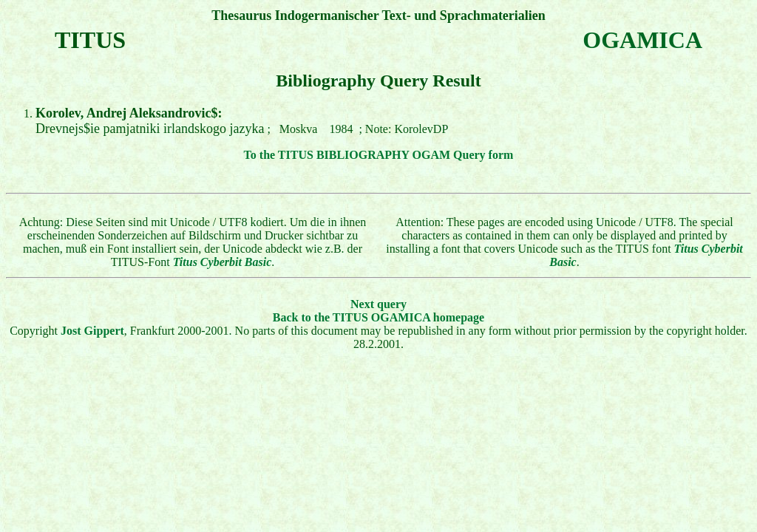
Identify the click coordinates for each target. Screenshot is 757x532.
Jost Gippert (92, 331)
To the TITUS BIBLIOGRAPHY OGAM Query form (379, 155)
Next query (378, 304)
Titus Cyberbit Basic (223, 262)
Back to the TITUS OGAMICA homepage (378, 317)
